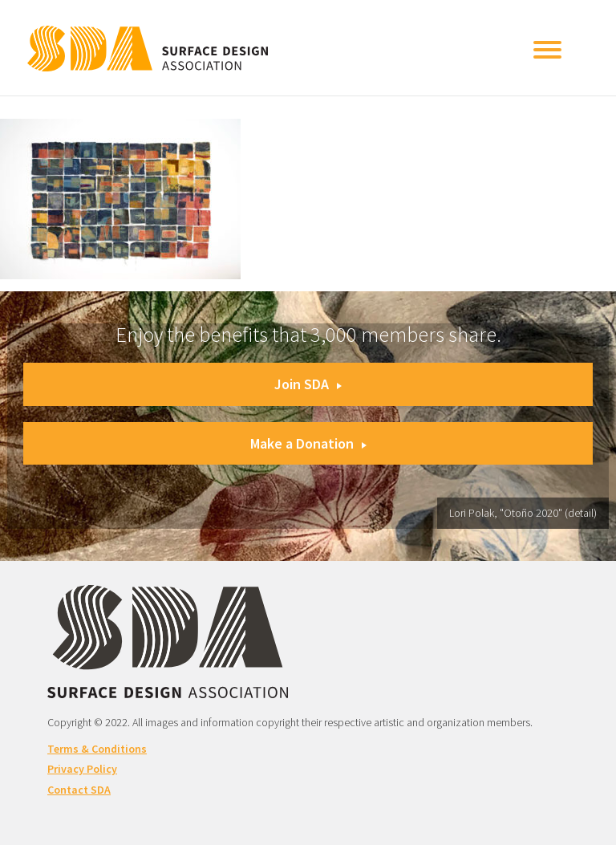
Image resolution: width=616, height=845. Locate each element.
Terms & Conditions (97, 749)
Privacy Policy (82, 769)
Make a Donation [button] (308, 443)
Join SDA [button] (308, 384)
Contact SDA (79, 790)
